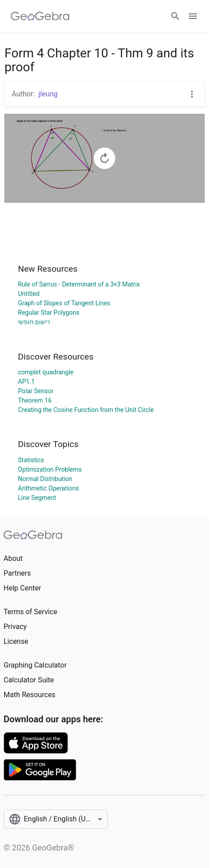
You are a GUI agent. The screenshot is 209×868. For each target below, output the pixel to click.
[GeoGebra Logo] (40, 16)
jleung (48, 94)
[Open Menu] (193, 16)
